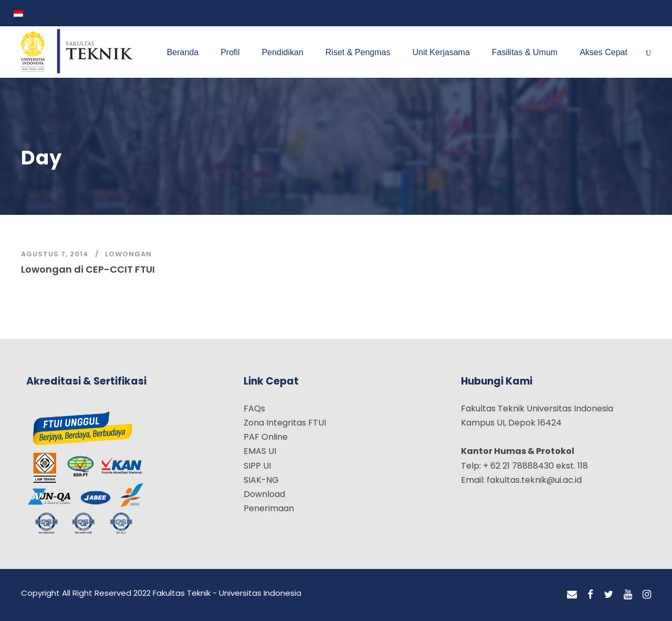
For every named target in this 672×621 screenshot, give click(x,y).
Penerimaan (269, 508)
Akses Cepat (603, 52)
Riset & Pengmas (358, 52)
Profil (230, 52)
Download (264, 494)
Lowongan (128, 254)
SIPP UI (257, 466)
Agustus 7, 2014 (55, 254)
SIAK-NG (261, 480)
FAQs (254, 408)
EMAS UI (260, 451)
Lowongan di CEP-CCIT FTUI (88, 269)
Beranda (183, 52)
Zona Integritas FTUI (285, 423)
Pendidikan (283, 52)
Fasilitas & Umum (525, 52)
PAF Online (266, 437)
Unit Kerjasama (441, 52)
